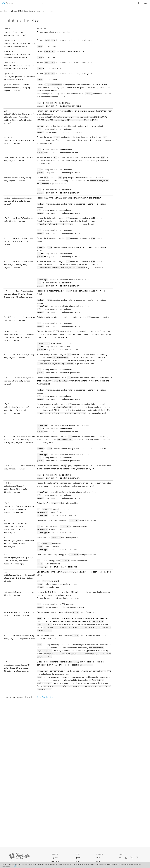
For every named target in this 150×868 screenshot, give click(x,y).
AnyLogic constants (13, 86)
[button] (12, 3)
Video (98, 861)
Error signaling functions (17, 65)
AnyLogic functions (12, 34)
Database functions (15, 60)
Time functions (13, 47)
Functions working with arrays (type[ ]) (16, 80)
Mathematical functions (16, 38)
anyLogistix (55, 861)
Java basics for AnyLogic (15, 29)
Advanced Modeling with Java (15, 25)
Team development (12, 111)
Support (77, 858)
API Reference (8, 132)
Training (77, 861)
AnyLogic (55, 858)
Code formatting (11, 123)
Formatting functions (15, 74)
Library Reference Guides (12, 20)
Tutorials (6, 16)
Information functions (15, 69)
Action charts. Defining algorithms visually (14, 117)
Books (98, 858)
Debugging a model (12, 94)
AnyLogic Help (8, 12)
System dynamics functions (18, 51)
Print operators (13, 56)
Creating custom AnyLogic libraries (15, 100)
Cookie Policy (15, 866)
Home (41, 11)
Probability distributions (16, 43)
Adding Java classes (13, 106)
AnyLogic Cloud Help (11, 136)
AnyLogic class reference (15, 90)
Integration (9, 127)
